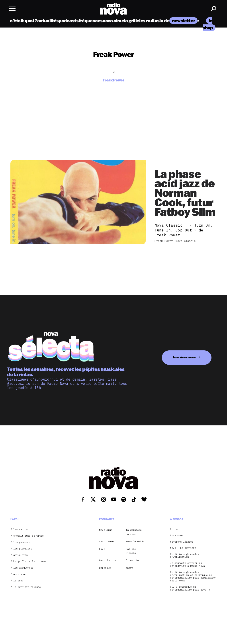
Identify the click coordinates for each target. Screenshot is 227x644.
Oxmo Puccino (108, 560)
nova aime (113, 21)
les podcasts (22, 542)
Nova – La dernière (183, 548)
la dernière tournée (27, 587)
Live (102, 549)
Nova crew (177, 536)
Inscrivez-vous (184, 357)
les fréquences (23, 568)
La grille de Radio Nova (30, 561)
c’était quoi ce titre (28, 536)
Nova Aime (106, 530)
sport (129, 568)
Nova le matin (135, 541)
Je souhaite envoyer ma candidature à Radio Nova (187, 565)
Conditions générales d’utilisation (184, 556)
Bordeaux (105, 568)
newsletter (183, 21)
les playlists (23, 549)
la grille (132, 21)
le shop (18, 581)
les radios (149, 21)
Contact (175, 529)
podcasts (69, 21)
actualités (48, 21)
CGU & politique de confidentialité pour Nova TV (190, 588)
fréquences (91, 21)
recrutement (107, 541)
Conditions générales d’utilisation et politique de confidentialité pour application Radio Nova (193, 576)
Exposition (133, 560)
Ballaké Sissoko (131, 551)
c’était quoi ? (24, 21)
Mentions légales (182, 542)
